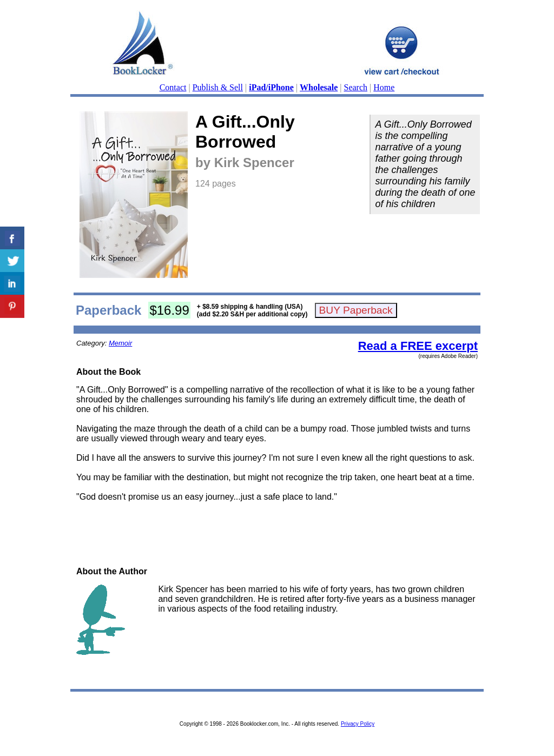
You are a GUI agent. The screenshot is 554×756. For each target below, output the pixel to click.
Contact (173, 87)
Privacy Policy (358, 724)
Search (356, 87)
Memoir (120, 343)
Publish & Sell (218, 87)
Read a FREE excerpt (418, 346)
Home (384, 87)
